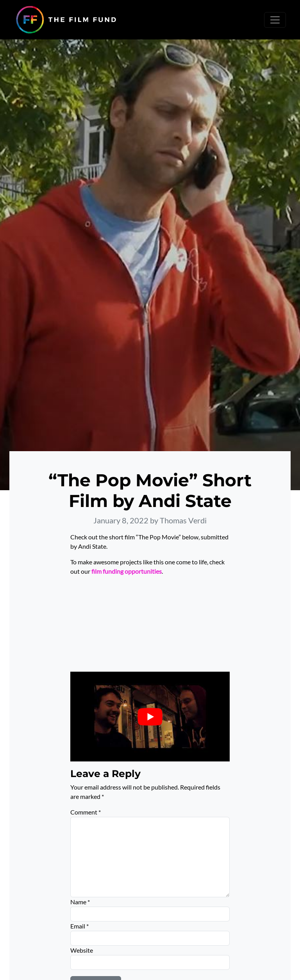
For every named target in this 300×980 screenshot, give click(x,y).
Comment (86, 812)
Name (80, 902)
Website (82, 950)
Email (79, 926)
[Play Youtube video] (150, 716)
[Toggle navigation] (275, 20)
